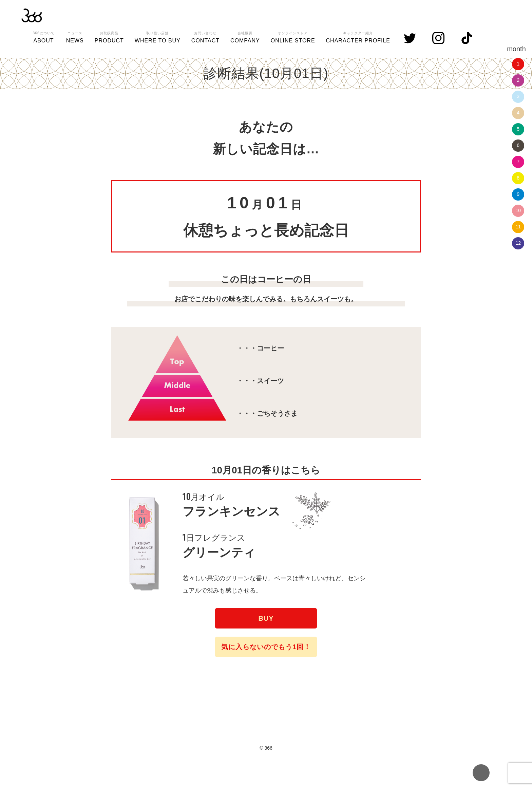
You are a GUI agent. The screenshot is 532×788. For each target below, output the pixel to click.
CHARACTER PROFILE (358, 36)
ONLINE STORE (293, 36)
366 (32, 15)
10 (518, 210)
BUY (266, 618)
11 (518, 227)
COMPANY (245, 36)
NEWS (75, 36)
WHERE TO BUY (158, 36)
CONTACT (205, 36)
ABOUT (43, 36)
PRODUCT (109, 36)
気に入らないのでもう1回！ (266, 647)
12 (518, 243)
